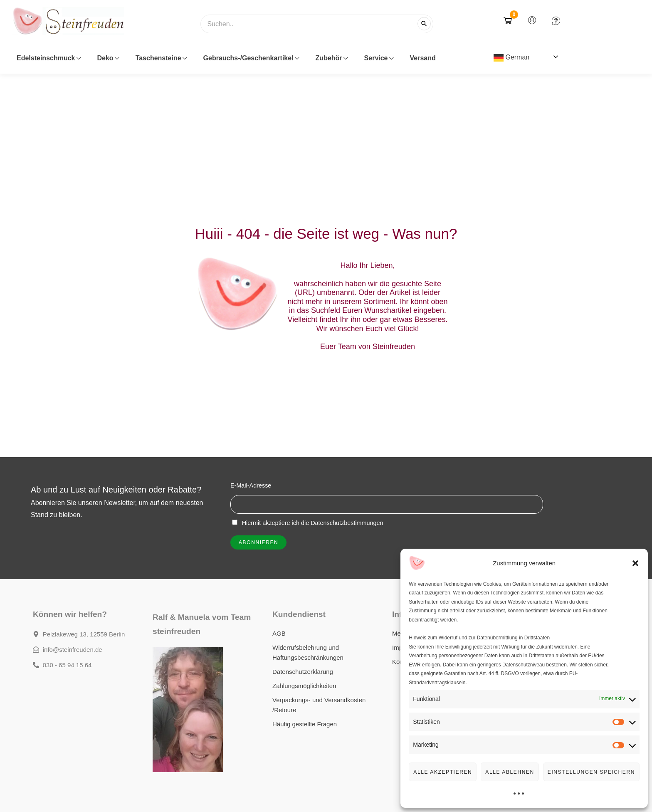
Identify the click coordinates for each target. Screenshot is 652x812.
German (511, 58)
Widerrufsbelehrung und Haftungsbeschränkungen (308, 652)
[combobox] (317, 28)
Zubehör (332, 58)
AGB (279, 633)
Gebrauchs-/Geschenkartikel (251, 58)
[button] (635, 563)
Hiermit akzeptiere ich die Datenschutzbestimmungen (308, 523)
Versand (423, 58)
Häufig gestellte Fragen (305, 724)
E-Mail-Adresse (251, 485)
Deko (108, 58)
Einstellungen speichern (591, 772)
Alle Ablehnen (510, 772)
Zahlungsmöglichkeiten (304, 686)
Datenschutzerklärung (303, 672)
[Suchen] (424, 24)
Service (379, 58)
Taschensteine (161, 58)
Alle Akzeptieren (443, 772)
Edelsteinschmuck (49, 58)
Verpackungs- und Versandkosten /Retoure (319, 705)
